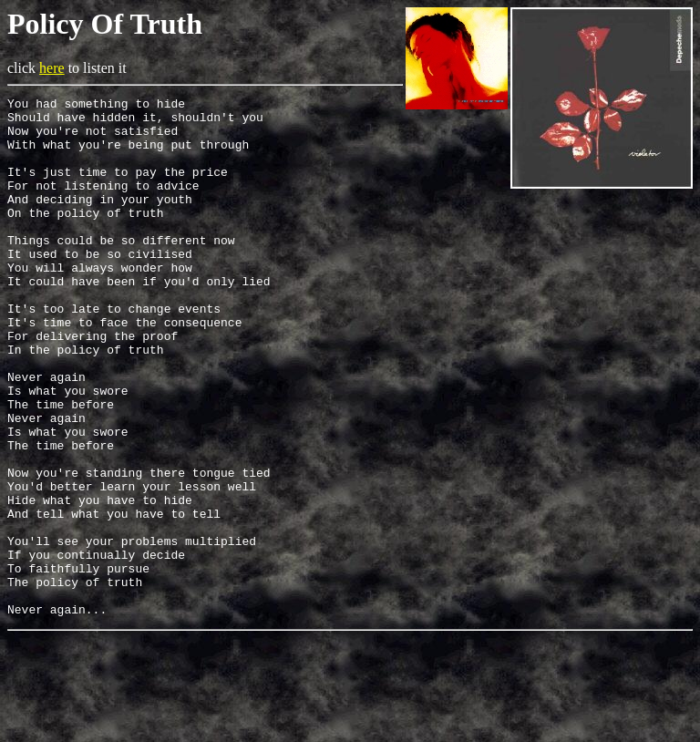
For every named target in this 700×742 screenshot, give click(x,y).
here (52, 68)
